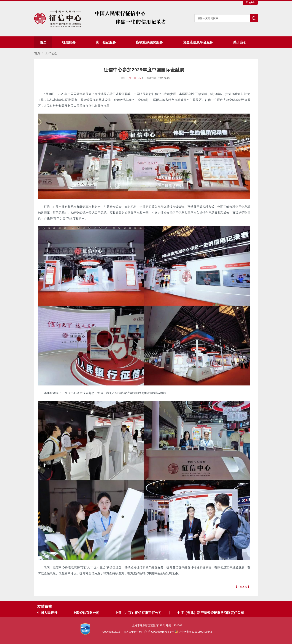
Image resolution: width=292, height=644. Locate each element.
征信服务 (69, 42)
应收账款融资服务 (149, 42)
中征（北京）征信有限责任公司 (138, 613)
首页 (43, 42)
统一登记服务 (106, 42)
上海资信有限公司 (86, 613)
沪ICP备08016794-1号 (161, 632)
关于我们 (240, 42)
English (250, 2)
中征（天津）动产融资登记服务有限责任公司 (210, 613)
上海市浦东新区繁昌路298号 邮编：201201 (157, 625)
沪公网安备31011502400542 (193, 632)
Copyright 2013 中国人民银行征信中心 (157, 632)
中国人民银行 (47, 613)
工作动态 (51, 53)
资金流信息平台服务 (198, 42)
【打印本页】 (242, 587)
